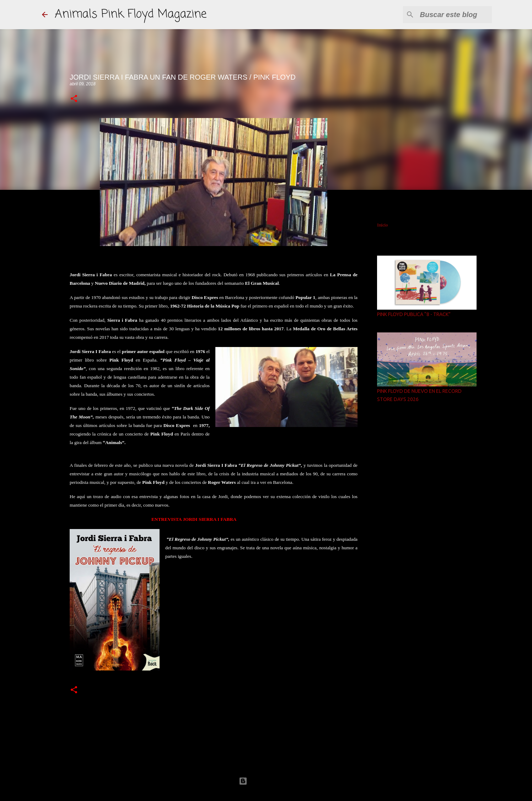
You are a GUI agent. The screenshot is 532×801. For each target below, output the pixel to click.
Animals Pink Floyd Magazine (131, 14)
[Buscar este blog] (455, 15)
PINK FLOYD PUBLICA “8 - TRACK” (414, 314)
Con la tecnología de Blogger (266, 781)
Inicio (383, 225)
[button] (74, 99)
